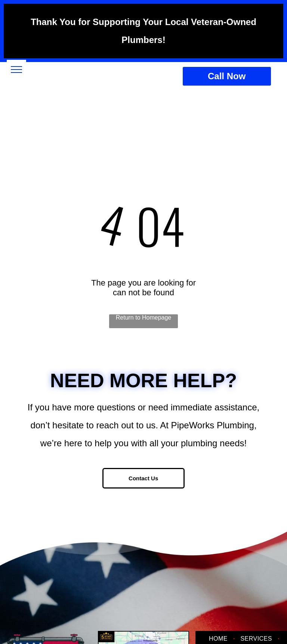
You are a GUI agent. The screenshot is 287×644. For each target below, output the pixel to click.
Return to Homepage (144, 318)
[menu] (16, 70)
